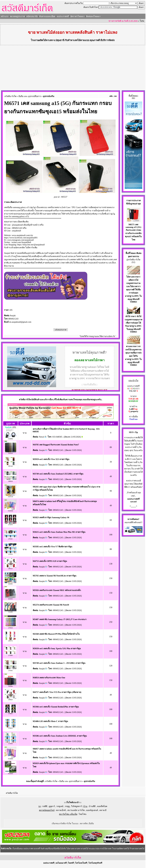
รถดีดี (45, 806)
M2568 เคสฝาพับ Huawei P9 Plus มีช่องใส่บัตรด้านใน (56, 634)
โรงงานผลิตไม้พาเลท (42, 40)
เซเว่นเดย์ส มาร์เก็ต (76, 810)
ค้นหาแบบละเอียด (47, 16)
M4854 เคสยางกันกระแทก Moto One (49, 678)
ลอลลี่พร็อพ (102, 806)
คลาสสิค (84, 824)
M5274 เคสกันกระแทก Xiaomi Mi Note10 (51, 605)
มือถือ (91, 824)
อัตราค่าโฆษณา (78, 16)
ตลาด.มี (103, 810)
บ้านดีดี (92, 806)
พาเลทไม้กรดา (95, 360)
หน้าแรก (5, 16)
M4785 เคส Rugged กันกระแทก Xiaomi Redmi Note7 (56, 445)
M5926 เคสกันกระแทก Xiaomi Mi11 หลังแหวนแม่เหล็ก (57, 590)
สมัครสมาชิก (32, 16)
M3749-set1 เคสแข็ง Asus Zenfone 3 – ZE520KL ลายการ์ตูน (59, 663)
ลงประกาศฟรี (63, 16)
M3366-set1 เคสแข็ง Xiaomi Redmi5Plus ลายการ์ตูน (56, 707)
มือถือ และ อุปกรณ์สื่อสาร (30, 96)
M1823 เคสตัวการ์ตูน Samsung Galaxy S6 (51, 517)
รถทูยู (67, 806)
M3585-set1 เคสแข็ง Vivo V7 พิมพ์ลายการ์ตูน (53, 547)
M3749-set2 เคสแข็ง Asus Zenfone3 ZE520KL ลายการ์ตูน (58, 474)
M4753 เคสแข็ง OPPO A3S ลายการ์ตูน (50, 561)
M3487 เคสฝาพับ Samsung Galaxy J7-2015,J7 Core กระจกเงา (60, 619)
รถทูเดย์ (60, 806)
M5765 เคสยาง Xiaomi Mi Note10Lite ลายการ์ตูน (55, 576)
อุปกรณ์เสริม (49, 96)
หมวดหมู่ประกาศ (17, 16)
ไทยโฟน (83, 814)
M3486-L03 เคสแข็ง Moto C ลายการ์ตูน (50, 721)
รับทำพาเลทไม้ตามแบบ (77, 40)
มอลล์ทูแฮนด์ (92, 810)
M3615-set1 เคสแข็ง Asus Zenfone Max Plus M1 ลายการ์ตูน (59, 532)
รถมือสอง (134, 519)
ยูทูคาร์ (52, 806)
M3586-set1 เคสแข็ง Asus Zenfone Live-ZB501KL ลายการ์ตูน (60, 736)
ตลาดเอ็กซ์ (61, 810)
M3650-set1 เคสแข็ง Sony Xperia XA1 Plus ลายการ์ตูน (57, 649)
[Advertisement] (73, 68)
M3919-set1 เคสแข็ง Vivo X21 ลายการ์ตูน (51, 459)
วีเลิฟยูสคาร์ (76, 806)
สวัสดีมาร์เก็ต (10, 96)
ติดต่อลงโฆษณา (93, 16)
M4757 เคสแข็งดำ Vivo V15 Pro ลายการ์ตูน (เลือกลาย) (57, 692)
